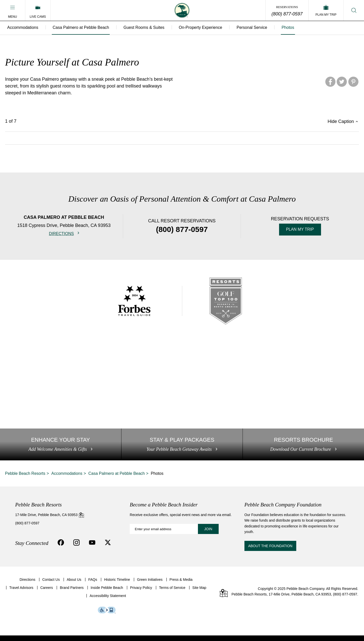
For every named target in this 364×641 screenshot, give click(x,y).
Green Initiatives (150, 585)
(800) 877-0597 (287, 14)
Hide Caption (341, 122)
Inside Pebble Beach (107, 593)
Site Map (199, 593)
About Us (74, 585)
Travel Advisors (21, 593)
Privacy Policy (141, 593)
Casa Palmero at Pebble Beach (82, 28)
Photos (292, 28)
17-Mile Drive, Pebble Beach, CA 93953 (50, 520)
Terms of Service (172, 593)
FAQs (93, 585)
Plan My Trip (300, 229)
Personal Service (255, 28)
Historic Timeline (117, 585)
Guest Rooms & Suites (146, 28)
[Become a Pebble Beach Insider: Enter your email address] (174, 535)
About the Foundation (270, 552)
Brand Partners (72, 593)
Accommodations (23, 28)
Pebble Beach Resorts (25, 479)
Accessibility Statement (108, 602)
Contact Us (51, 585)
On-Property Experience (203, 28)
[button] (13, 10)
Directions (61, 234)
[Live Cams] (38, 10)
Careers (47, 593)
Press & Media (181, 585)
